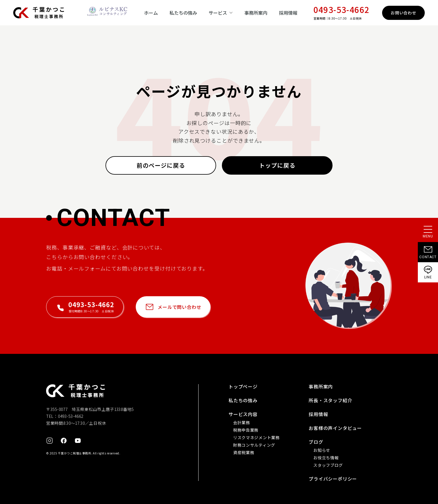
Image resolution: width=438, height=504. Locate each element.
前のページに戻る (161, 165)
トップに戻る (277, 165)
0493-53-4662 (342, 10)
